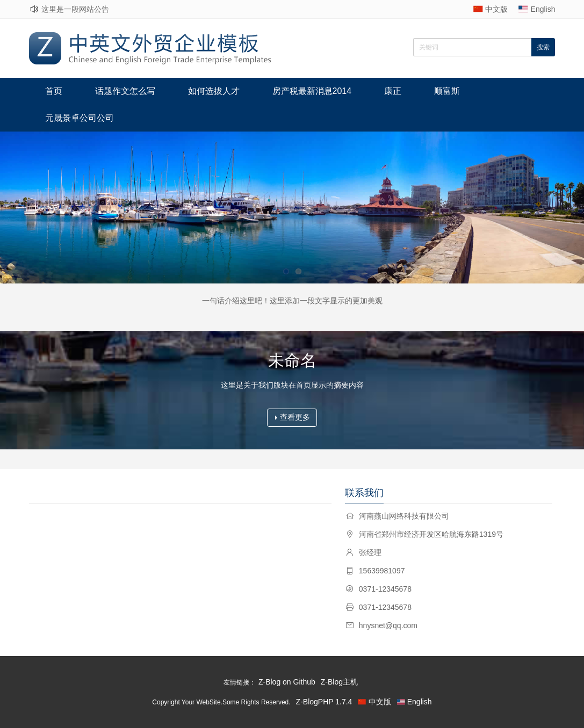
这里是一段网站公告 (75, 9)
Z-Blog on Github (287, 682)
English (543, 9)
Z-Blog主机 (339, 682)
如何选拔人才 (214, 91)
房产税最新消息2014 (312, 91)
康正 (393, 91)
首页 (54, 91)
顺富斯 (447, 91)
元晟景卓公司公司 (80, 118)
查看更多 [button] (293, 417)
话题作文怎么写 (125, 91)
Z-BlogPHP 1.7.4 (324, 702)
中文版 (496, 9)
